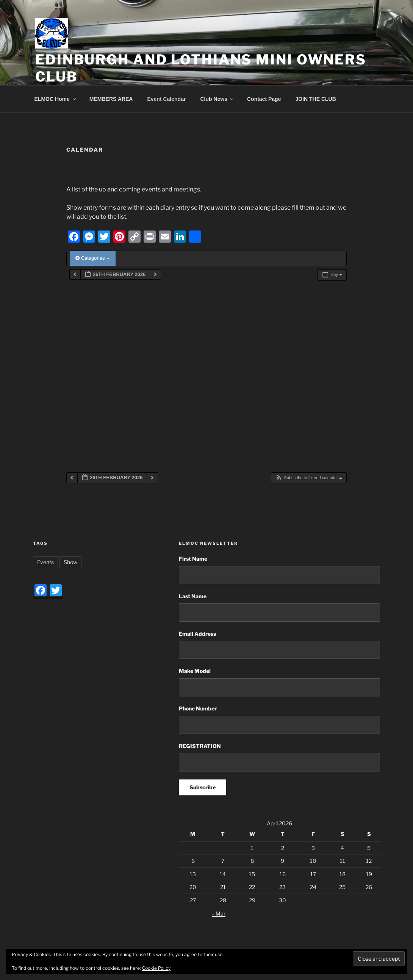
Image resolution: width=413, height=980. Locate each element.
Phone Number (198, 708)
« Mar (219, 913)
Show (70, 562)
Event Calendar (166, 99)
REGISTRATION (200, 746)
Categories (93, 258)
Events (45, 562)
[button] (309, 478)
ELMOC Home (56, 99)
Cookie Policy (156, 968)
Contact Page (264, 99)
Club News (217, 99)
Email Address (197, 634)
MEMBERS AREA (111, 99)
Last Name (193, 596)
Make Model (195, 671)
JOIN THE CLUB (315, 99)
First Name (193, 559)
